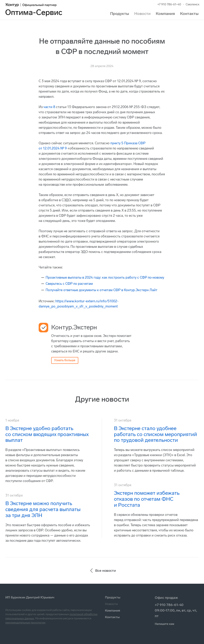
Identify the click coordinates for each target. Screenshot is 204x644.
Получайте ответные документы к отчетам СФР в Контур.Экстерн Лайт (102, 290)
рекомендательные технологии (25, 623)
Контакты (189, 14)
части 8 (49, 107)
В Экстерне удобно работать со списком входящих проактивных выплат (47, 434)
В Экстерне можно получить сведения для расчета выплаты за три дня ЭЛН (43, 509)
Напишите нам (164, 624)
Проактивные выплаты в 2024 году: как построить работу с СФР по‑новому (105, 277)
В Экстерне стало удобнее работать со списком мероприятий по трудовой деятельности (155, 434)
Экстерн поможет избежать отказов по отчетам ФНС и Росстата (147, 499)
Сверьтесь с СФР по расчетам (69, 284)
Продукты (120, 14)
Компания (165, 14)
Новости (142, 14)
